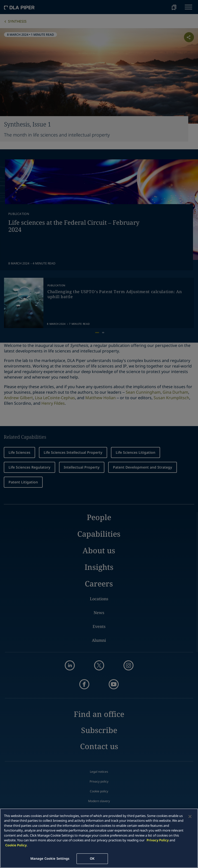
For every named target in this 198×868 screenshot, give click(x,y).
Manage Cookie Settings (50, 858)
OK (92, 858)
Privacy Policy (158, 840)
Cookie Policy (16, 845)
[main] (99, 838)
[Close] (190, 816)
